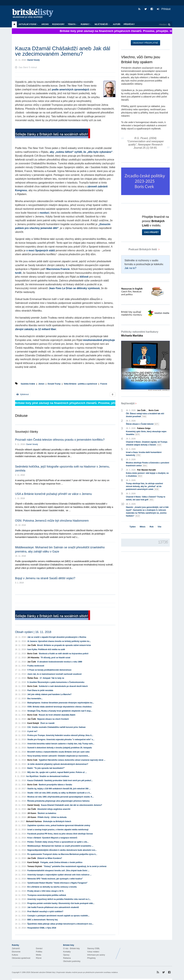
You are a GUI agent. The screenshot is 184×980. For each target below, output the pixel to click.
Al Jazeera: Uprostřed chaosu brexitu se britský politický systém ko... (59, 641)
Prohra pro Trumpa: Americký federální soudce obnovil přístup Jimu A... (60, 735)
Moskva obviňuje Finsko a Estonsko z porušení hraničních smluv (148, 464)
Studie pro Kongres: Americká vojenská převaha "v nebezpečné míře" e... (61, 740)
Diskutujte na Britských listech (57, 821)
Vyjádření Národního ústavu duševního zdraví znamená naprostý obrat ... (72, 760)
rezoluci (44, 213)
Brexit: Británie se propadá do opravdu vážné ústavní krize (64, 645)
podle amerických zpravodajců (70, 90)
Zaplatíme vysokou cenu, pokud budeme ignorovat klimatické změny (59, 825)
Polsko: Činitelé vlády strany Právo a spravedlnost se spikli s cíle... (58, 842)
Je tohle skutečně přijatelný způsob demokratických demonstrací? (58, 764)
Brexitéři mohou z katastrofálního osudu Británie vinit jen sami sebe (59, 752)
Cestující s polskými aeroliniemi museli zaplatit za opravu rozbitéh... (58, 916)
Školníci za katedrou (47, 813)
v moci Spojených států (41, 250)
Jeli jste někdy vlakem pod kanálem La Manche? (49, 694)
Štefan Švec (33, 678)
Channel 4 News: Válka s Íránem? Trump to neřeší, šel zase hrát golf (146, 498)
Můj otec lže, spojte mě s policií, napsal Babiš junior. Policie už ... (57, 772)
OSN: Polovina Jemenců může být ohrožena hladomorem (52, 521)
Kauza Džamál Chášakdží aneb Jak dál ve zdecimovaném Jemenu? (72, 805)
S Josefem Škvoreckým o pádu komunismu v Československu (56, 682)
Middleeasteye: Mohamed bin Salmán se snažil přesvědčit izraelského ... (60, 846)
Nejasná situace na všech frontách (53, 719)
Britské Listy (147, 951)
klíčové (84, 277)
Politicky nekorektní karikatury (140, 334)
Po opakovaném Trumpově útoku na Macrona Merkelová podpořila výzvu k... (62, 854)
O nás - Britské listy (71, 948)
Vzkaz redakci (93, 952)
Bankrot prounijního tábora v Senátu (55, 785)
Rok (152, 527)
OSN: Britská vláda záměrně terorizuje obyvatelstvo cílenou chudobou (60, 707)
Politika (39, 952)
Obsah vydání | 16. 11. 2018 (33, 632)
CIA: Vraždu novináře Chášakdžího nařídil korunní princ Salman (56, 727)
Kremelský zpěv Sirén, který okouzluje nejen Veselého (146, 433)
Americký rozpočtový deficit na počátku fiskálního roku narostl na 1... (59, 899)
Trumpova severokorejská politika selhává (47, 895)
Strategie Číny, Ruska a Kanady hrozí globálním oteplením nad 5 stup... (60, 711)
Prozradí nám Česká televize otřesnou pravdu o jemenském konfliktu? (60, 440)
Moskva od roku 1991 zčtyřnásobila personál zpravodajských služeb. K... (61, 797)
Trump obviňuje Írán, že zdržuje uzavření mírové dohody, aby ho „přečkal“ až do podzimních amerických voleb (144, 487)
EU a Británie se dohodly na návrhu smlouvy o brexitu (52, 887)
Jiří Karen (32, 813)
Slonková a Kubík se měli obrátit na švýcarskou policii (64, 654)
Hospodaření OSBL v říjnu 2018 (42, 928)
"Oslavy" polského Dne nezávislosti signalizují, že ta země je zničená (75, 866)
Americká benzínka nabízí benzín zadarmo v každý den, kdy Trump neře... (61, 744)
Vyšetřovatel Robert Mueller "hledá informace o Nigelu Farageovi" (58, 883)
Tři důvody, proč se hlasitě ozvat (55, 658)
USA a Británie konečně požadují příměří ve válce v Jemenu (53, 494)
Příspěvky (129, 24)
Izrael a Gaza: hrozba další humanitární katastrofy (144, 454)
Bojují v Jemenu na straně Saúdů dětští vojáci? (45, 578)
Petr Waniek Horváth (146, 470)
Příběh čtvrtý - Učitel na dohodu (52, 817)
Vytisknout (23, 394)
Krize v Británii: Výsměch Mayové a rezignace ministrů (52, 838)
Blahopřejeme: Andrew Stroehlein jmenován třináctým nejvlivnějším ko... (61, 703)
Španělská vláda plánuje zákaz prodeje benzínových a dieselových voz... (60, 924)
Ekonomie (16, 952)
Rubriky (86, 24)
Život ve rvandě (47, 723)
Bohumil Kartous (34, 821)
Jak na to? (130, 268)
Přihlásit (164, 9)
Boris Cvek (32, 654)
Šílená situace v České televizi (143, 424)
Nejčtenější (102, 24)
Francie (104, 384)
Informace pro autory (96, 955)
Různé (39, 958)
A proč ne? (32, 731)
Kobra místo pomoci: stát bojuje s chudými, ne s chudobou (147, 475)
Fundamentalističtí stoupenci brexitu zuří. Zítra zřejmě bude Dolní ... (58, 871)
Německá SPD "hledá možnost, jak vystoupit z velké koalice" (55, 879)
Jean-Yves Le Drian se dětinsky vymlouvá (74, 288)
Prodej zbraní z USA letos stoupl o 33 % (46, 891)
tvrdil (18, 273)
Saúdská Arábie (28, 384)
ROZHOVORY (58, 24)
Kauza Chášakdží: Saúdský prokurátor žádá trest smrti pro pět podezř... (60, 780)
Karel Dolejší (33, 723)
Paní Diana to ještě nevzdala (40, 690)
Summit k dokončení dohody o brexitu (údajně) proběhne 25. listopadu (60, 748)
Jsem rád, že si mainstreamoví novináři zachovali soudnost (54, 674)
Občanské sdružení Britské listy (43, 972)
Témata (73, 24)
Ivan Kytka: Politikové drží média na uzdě (46, 649)
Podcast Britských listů (139, 249)
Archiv (45, 24)
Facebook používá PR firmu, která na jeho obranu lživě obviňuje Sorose (60, 834)
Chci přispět (151, 232)
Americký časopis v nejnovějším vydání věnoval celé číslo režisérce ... (59, 875)
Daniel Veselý (34, 60)
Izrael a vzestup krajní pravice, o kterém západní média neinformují (58, 830)
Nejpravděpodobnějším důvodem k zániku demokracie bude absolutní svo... (62, 850)
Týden (133, 527)
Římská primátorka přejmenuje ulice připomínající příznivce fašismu (59, 801)
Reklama (67, 958)
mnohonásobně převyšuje (99, 340)
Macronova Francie (58, 269)
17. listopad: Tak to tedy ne (52, 678)
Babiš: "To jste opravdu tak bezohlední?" (46, 768)
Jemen (41, 384)
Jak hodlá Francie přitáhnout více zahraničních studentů (53, 907)
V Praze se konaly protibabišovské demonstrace (49, 670)
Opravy (66, 955)
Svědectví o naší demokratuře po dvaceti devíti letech (63, 686)
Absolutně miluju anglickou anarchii (54, 809)
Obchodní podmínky (72, 961)
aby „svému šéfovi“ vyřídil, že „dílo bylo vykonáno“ (81, 152)
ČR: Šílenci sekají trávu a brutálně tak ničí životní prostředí (145, 415)
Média (39, 955)
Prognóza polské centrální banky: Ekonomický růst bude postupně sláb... (61, 903)
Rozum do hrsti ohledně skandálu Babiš (57, 715)
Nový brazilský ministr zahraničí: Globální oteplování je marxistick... (58, 756)
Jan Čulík (32, 645)
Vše (159, 527)
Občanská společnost (21, 958)
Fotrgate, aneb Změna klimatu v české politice (61, 862)
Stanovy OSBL (94, 948)
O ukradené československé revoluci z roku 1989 (60, 662)
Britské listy (34, 14)
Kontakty (67, 952)
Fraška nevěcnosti (36, 666)
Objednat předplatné (145, 43)
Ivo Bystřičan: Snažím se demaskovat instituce (48, 776)
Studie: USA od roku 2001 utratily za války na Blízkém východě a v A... (59, 793)
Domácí (39, 948)
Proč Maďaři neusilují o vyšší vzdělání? (45, 912)
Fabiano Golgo (144, 428)
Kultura (15, 955)
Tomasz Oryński (35, 866)
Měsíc (143, 527)
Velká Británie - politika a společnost (80, 384)
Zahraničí (16, 948)
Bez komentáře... (35, 699)
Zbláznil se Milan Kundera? (50, 858)
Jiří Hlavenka (33, 658)
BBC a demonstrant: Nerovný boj (43, 920)
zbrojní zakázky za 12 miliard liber (36, 329)
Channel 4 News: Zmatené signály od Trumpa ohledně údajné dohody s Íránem (147, 444)
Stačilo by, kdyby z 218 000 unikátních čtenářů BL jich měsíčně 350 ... (59, 789)
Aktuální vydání (28, 24)
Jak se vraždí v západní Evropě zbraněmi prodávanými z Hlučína (57, 637)
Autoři (117, 24)
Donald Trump (54, 384)
